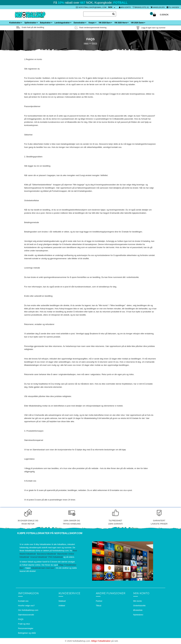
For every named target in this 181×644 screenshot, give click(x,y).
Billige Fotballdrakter (101, 641)
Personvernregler (26, 628)
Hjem (86, 43)
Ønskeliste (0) (141, 7)
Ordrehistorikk (139, 606)
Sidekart (62, 601)
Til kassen (173, 7)
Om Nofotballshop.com (28, 610)
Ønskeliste (138, 610)
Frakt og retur (24, 624)
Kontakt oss (23, 601)
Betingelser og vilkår (27, 633)
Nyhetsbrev (138, 615)
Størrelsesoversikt (26, 615)
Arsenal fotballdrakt (39, 557)
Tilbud (99, 606)
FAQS (95, 43)
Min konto (125, 7)
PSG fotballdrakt (56, 557)
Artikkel (62, 606)
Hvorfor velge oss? (26, 606)
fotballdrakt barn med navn (43, 568)
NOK (110, 7)
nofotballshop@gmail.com (91, 7)
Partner (99, 601)
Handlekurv (158, 7)
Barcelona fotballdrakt (47, 554)
